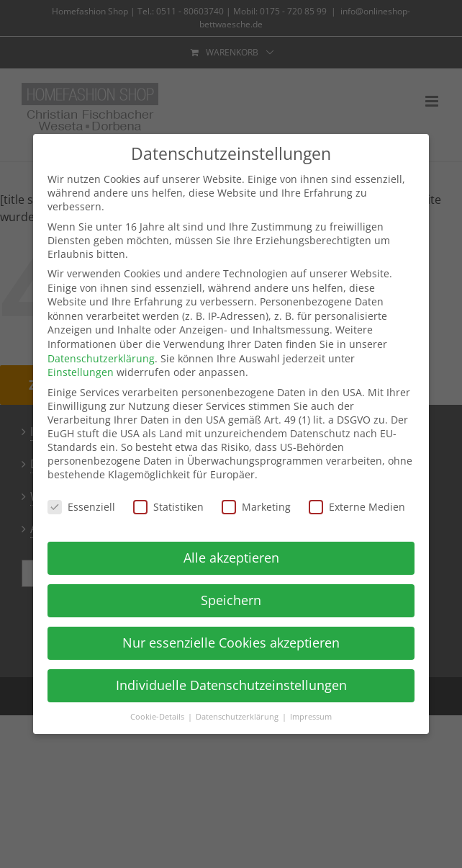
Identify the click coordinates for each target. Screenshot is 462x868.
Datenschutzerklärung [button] (238, 717)
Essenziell (81, 507)
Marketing (256, 507)
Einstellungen (81, 372)
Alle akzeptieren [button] (231, 558)
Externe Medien (357, 507)
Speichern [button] (231, 600)
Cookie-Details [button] (158, 717)
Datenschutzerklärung (101, 358)
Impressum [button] (311, 717)
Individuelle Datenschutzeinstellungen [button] (231, 685)
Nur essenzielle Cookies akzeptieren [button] (231, 643)
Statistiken (168, 507)
